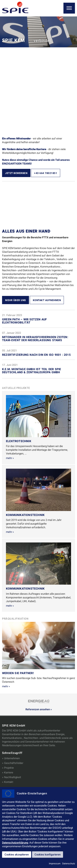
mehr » (10, 458)
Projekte (9, 768)
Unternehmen (12, 758)
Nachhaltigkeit (13, 777)
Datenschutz (69, 864)
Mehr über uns (16, 300)
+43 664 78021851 (46, 173)
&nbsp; (38, 204)
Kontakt (9, 782)
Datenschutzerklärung (15, 843)
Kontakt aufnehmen (47, 300)
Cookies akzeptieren (17, 855)
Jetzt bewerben (16, 173)
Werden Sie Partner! (18, 673)
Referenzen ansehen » (39, 709)
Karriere (9, 772)
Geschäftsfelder (14, 763)
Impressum (55, 864)
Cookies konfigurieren (48, 855)
